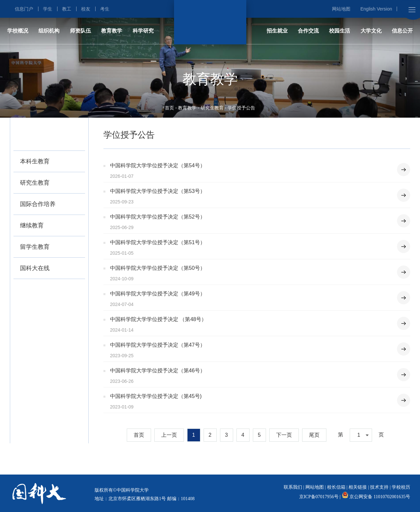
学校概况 (18, 31)
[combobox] (361, 435)
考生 (105, 9)
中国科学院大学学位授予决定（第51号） (158, 242)
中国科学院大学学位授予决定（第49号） (158, 294)
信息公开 (402, 31)
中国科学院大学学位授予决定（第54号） (158, 165)
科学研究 (143, 31)
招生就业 (277, 31)
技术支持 (379, 487)
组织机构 (49, 31)
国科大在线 (35, 268)
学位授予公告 (241, 108)
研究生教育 (212, 108)
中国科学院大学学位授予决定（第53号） (158, 191)
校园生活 (340, 31)
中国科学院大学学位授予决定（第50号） (158, 268)
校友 (86, 9)
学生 (48, 9)
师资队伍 (80, 31)
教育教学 (112, 31)
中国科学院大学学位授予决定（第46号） (158, 371)
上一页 (169, 435)
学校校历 (401, 487)
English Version (376, 9)
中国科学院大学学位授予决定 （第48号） (158, 319)
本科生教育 (35, 161)
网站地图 (341, 9)
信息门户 (24, 9)
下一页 (284, 435)
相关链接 (358, 487)
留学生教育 (35, 247)
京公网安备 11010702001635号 (380, 497)
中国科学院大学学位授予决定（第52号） (158, 217)
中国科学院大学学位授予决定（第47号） (158, 345)
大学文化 (371, 31)
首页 (169, 108)
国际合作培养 (38, 204)
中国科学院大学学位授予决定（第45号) (156, 396)
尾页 (314, 435)
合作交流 (308, 31)
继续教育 (32, 225)
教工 (67, 9)
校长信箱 (336, 487)
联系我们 (293, 487)
